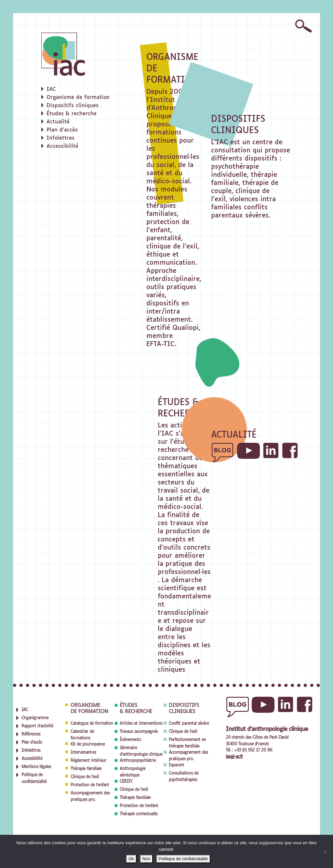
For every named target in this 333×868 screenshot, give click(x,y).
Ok (131, 859)
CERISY (126, 782)
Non (146, 859)
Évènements (130, 740)
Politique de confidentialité (183, 859)
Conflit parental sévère (189, 724)
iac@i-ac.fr (234, 757)
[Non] (325, 851)
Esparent (176, 765)
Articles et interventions (141, 724)
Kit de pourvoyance (88, 744)
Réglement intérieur (88, 761)
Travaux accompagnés (139, 732)
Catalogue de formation (92, 724)
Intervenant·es (83, 753)
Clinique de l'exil (85, 777)
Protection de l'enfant (90, 785)
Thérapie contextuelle (139, 814)
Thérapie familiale (86, 769)
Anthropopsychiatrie (138, 761)
